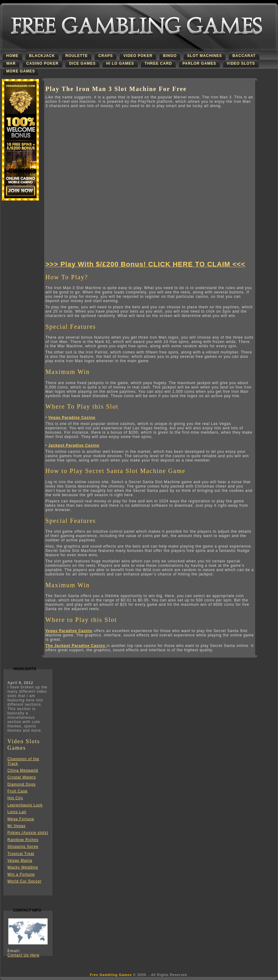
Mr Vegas (17, 826)
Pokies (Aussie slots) (28, 833)
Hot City (15, 798)
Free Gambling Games (111, 975)
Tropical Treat (21, 854)
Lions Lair (17, 812)
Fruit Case (17, 791)
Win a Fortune (21, 874)
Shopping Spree (23, 847)
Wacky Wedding (23, 867)
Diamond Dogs (21, 784)
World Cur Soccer (24, 881)
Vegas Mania (20, 861)
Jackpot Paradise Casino (74, 445)
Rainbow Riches (23, 840)
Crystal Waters (22, 777)
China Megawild (23, 770)
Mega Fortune (21, 819)
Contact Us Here (23, 955)
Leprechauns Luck (25, 805)
